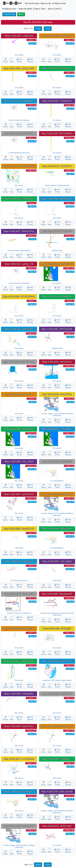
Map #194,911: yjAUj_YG (19, 264)
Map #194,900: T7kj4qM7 (57, 429)
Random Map (9, 14)
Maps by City (46, 3)
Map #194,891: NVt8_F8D (19, 594)
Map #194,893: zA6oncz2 (19, 561)
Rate (12, 60)
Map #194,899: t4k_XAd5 (19, 461)
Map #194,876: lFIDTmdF (57, 826)
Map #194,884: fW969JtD (57, 694)
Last (48, 29)
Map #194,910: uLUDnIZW (57, 264)
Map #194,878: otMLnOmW (57, 792)
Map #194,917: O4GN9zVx (19, 166)
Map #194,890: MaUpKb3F (57, 594)
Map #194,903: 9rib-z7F (19, 394)
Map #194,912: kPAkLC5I (57, 231)
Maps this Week (25, 9)
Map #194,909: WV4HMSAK (19, 296)
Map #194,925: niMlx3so (19, 36)
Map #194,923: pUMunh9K (19, 68)
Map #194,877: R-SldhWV (19, 826)
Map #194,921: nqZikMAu (19, 101)
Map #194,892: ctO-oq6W (57, 561)
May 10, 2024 (55, 9)
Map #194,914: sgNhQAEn (57, 199)
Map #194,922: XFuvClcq (57, 68)
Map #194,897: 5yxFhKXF (19, 494)
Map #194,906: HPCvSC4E (57, 329)
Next (38, 29)
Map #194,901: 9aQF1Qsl (19, 429)
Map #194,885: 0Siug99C (19, 694)
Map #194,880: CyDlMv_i (57, 759)
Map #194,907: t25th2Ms (19, 329)
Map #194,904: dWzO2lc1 (57, 362)
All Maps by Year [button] (9, 9)
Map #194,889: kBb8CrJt (19, 628)
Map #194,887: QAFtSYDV (19, 661)
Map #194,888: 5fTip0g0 (57, 628)
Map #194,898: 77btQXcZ (57, 461)
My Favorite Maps (32, 3)
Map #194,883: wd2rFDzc (19, 726)
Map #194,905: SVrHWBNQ (19, 362)
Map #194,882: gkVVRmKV (57, 726)
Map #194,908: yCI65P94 (57, 296)
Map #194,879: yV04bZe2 (19, 792)
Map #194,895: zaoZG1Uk (19, 529)
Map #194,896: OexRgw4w (57, 494)
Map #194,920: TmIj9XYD (57, 101)
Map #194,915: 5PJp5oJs (19, 199)
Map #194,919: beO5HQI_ (19, 133)
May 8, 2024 (39, 9)
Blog (21, 14)
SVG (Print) (19, 60)
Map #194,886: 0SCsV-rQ (57, 661)
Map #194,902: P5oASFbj (57, 394)
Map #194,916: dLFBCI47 (57, 166)
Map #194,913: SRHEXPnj (19, 231)
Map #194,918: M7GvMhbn (57, 133)
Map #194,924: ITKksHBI (57, 36)
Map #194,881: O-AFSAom (19, 759)
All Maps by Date (59, 3)
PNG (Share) (30, 60)
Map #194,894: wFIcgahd (57, 529)
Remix (6, 60)
